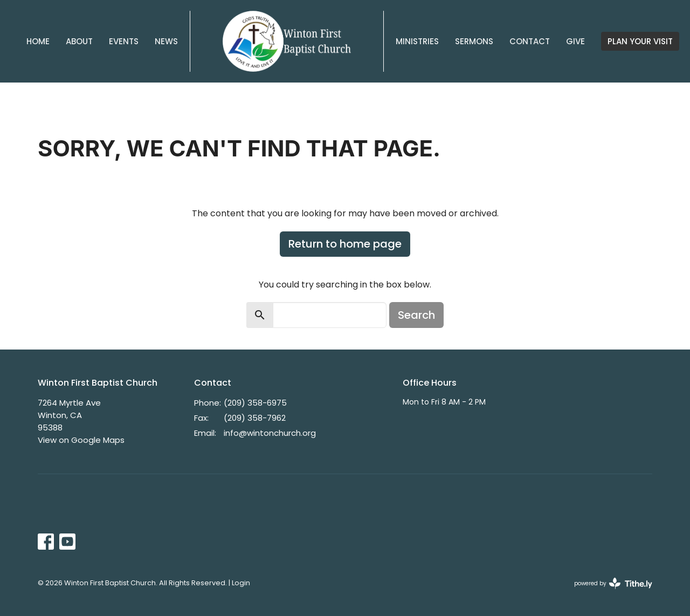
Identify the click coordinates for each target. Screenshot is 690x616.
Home (38, 41)
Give (575, 41)
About (79, 41)
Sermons (474, 41)
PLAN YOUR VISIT (640, 41)
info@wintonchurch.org (270, 433)
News (166, 41)
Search (416, 315)
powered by (613, 583)
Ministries (417, 41)
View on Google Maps (81, 440)
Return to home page (345, 244)
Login (241, 583)
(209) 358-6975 (255, 403)
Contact (530, 41)
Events (124, 41)
